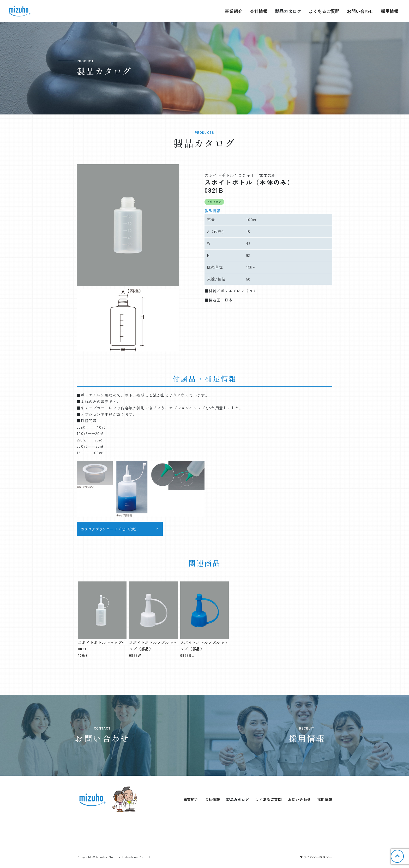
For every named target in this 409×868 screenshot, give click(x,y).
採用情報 (390, 11)
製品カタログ (288, 11)
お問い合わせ (360, 11)
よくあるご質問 (324, 11)
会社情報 (259, 11)
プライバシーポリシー (316, 857)
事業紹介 (234, 11)
